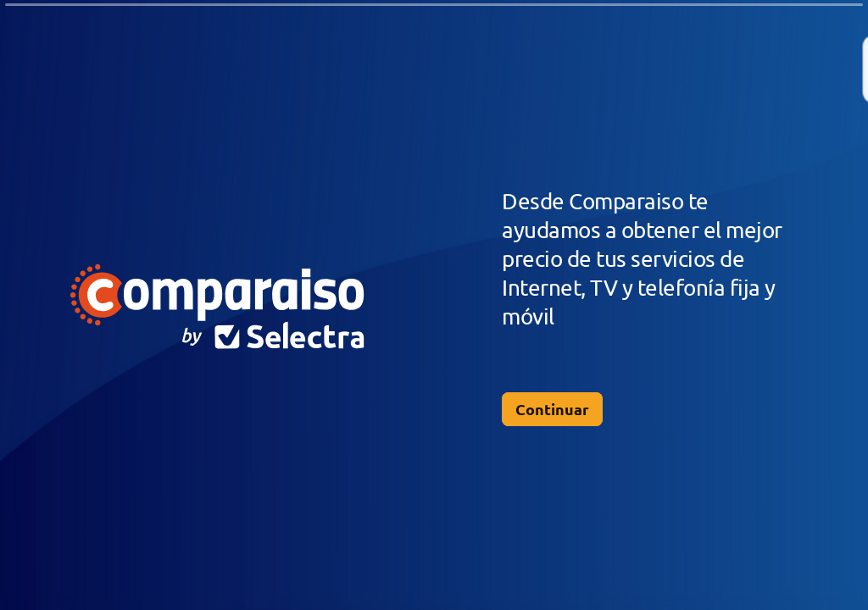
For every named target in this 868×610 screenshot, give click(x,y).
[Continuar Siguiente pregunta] (552, 409)
